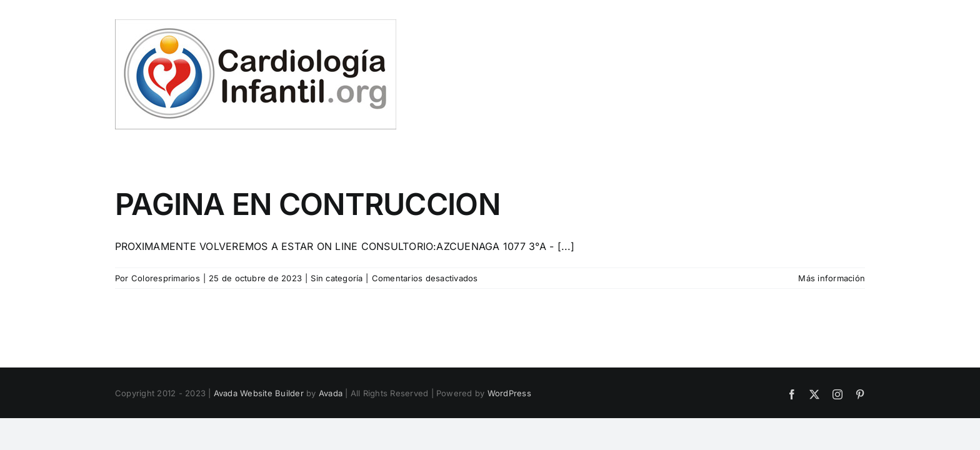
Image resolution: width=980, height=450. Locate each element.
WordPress (509, 393)
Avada (331, 393)
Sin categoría (337, 278)
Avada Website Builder (259, 393)
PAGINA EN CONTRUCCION (307, 204)
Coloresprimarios (166, 278)
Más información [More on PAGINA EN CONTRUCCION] (832, 278)
